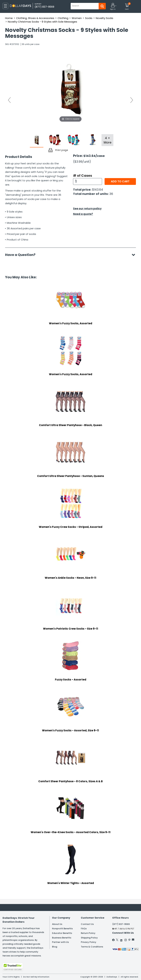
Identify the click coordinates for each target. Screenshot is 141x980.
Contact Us (87, 924)
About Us (57, 924)
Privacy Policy (89, 942)
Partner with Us (60, 942)
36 (111, 194)
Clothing (63, 18)
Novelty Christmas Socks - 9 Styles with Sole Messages (42, 22)
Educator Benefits (62, 933)
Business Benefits (62, 938)
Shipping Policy (89, 938)
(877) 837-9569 (44, 7)
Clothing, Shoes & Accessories (35, 18)
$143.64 (98, 190)
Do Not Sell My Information (36, 977)
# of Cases (83, 176)
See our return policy (87, 209)
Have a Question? (22, 255)
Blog (55, 947)
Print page (62, 150)
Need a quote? (83, 214)
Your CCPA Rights (11, 977)
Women (77, 18)
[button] (113, 7)
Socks (89, 18)
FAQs (84, 929)
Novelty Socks (104, 18)
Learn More (111, 973)
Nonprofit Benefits (62, 929)
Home (9, 18)
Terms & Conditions (92, 947)
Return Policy (88, 933)
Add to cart (120, 181)
